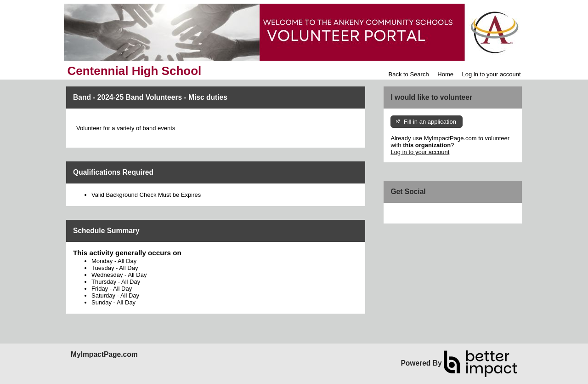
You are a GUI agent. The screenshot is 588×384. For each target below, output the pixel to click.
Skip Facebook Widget (420, 213)
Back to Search (408, 74)
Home (445, 74)
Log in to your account (492, 74)
